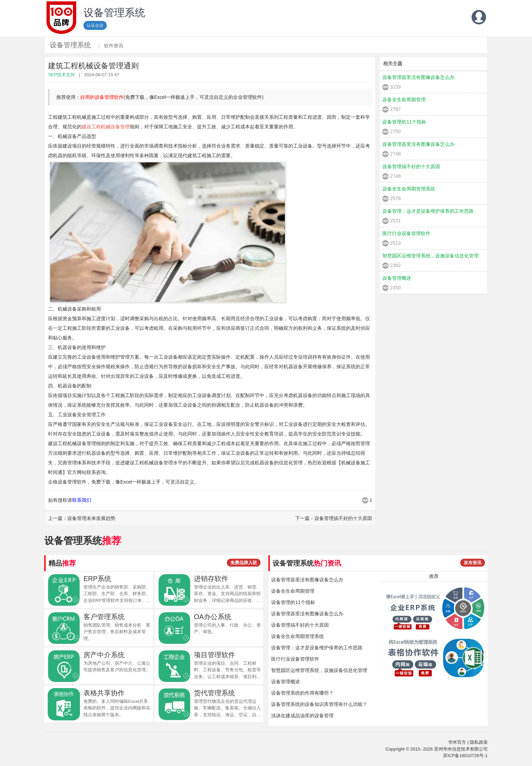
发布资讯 (473, 563)
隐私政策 (479, 742)
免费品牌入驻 (244, 563)
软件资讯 (114, 46)
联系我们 (82, 500)
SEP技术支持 (61, 75)
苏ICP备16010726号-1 (465, 756)
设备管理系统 (70, 45)
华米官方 (457, 742)
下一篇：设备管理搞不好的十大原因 (334, 518)
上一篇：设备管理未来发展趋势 (82, 518)
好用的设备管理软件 (102, 97)
